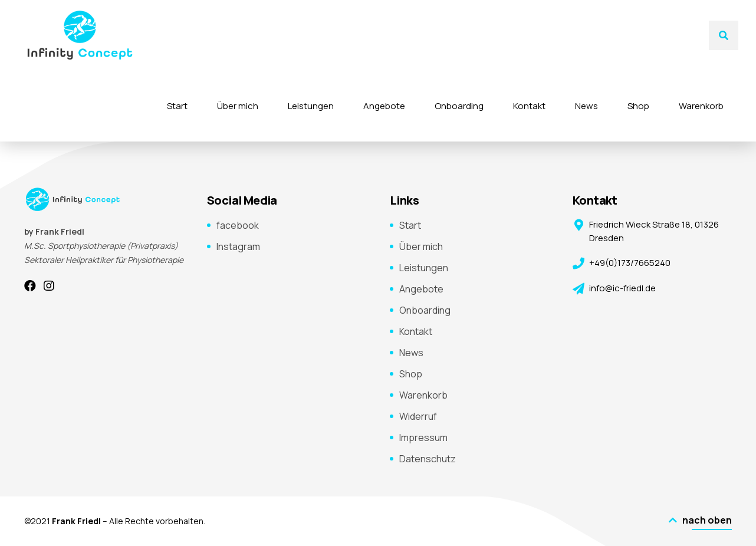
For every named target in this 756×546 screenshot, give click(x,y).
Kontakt (529, 106)
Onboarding (459, 106)
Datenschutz (428, 459)
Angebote (384, 106)
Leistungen (311, 106)
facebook (238, 225)
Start (177, 106)
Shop (638, 106)
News (586, 106)
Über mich (238, 106)
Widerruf (418, 416)
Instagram (238, 246)
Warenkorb (701, 106)
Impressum (423, 438)
